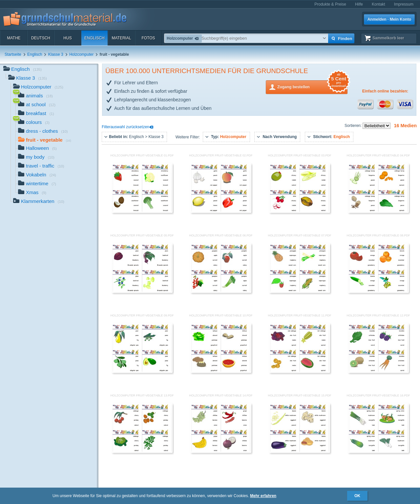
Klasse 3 (56, 54)
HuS (67, 38)
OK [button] (357, 496)
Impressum (404, 4)
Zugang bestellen (312, 86)
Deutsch (41, 38)
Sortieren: (354, 126)
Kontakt (378, 4)
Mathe (14, 38)
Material (121, 38)
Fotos (148, 38)
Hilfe (359, 4)
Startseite (13, 54)
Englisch (94, 38)
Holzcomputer (81, 54)
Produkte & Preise (330, 4)
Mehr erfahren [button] (263, 496)
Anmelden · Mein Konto (389, 19)
